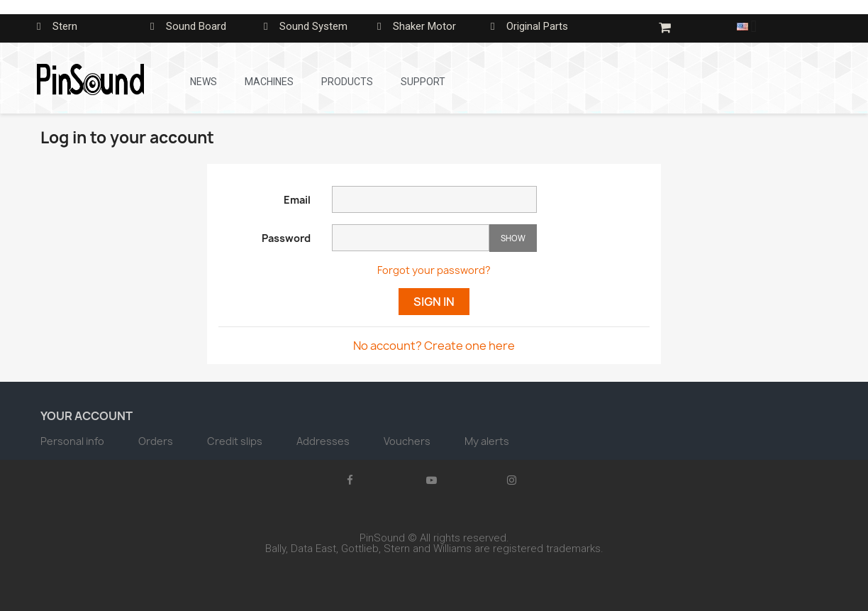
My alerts (487, 441)
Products (347, 82)
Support (423, 82)
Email (297, 200)
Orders (157, 441)
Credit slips (236, 441)
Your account (87, 416)
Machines (269, 82)
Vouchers (408, 441)
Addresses (324, 441)
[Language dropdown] (752, 26)
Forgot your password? (434, 270)
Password (286, 238)
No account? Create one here (434, 346)
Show (513, 238)
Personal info (73, 441)
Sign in (434, 302)
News (204, 82)
